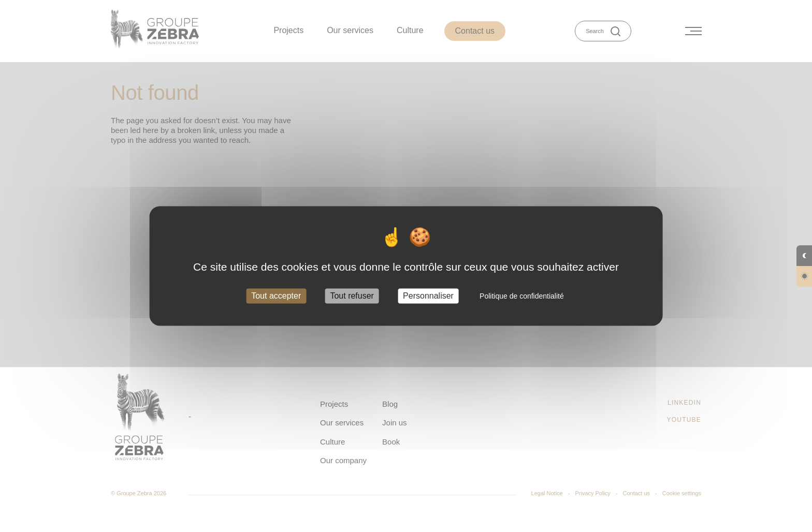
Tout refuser (352, 296)
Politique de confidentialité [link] (522, 296)
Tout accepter (276, 296)
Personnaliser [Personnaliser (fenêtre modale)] (428, 296)
